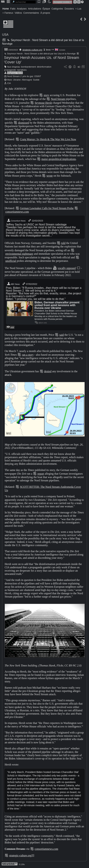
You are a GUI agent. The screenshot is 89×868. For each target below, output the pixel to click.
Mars (10, 80)
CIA (9, 83)
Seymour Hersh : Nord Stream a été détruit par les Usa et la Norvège (40, 54)
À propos (45, 13)
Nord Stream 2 (14, 76)
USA (5, 35)
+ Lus (78, 9)
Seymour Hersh (15, 73)
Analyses (22, 9)
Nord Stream (58, 99)
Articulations (35, 9)
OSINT (38, 76)
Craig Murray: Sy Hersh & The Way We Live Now (48, 139)
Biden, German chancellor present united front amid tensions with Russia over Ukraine (57, 305)
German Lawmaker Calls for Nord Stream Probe (47, 208)
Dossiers (69, 9)
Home (6, 9)
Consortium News (16, 220)
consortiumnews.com (17, 212)
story (46, 95)
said (62, 335)
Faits (13, 9)
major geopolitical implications (59, 159)
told (63, 243)
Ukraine (17, 80)
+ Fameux (8, 13)
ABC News (13, 284)
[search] (24, 2)
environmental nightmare (19, 254)
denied (48, 371)
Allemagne (27, 80)
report (41, 474)
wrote (50, 176)
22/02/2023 (35, 220)
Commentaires (31, 13)
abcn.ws (41, 323)
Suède (36, 80)
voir (10, 327)
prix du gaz (28, 76)
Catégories (57, 9)
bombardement (28, 67)
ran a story (28, 355)
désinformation (44, 67)
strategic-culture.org (32, 50)
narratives (22, 70)
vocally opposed (67, 268)
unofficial (11, 261)
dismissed (24, 123)
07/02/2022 (30, 284)
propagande (10, 70)
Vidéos (18, 13)
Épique (46, 9)
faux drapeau (14, 67)
